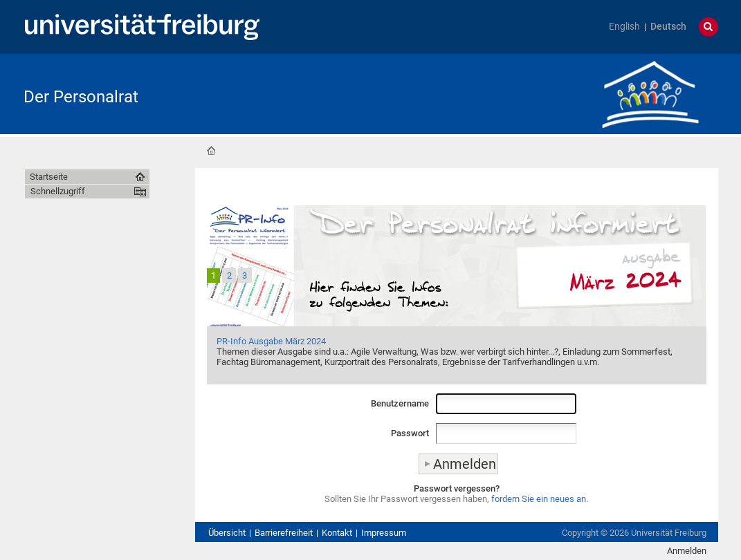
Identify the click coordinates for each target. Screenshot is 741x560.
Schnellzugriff (58, 191)
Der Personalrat (81, 97)
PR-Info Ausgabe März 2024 (271, 341)
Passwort (410, 433)
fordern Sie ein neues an (539, 499)
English (624, 27)
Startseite (211, 151)
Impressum (384, 533)
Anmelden (687, 551)
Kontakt (337, 533)
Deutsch (668, 27)
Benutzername (400, 403)
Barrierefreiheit (284, 533)
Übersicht (227, 533)
